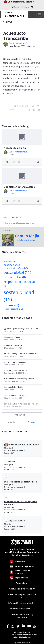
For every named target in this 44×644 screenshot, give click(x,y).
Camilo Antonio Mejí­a (18, 43)
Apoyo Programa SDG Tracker (16, 370)
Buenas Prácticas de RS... (14, 387)
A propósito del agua (15, 148)
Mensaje (11, 110)
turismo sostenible (13, 309)
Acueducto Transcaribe (13, 345)
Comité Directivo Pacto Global (16, 396)
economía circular (13, 262)
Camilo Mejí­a (27, 236)
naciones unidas (12, 268)
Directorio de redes (22, 632)
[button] (32, 7)
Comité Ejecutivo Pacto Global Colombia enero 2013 (21, 404)
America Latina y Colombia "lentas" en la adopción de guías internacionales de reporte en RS (21, 354)
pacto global (17, 272)
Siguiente (32, 422)
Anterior (12, 422)
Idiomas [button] (15, 7)
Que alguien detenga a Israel (20, 187)
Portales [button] (25, 7)
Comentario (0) (21, 106)
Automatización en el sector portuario (19, 379)
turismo (11, 305)
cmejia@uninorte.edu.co (26, 240)
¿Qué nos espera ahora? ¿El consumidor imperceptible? (21, 329)
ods (25, 268)
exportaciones (14, 265)
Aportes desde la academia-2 (15, 362)
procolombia (15, 277)
